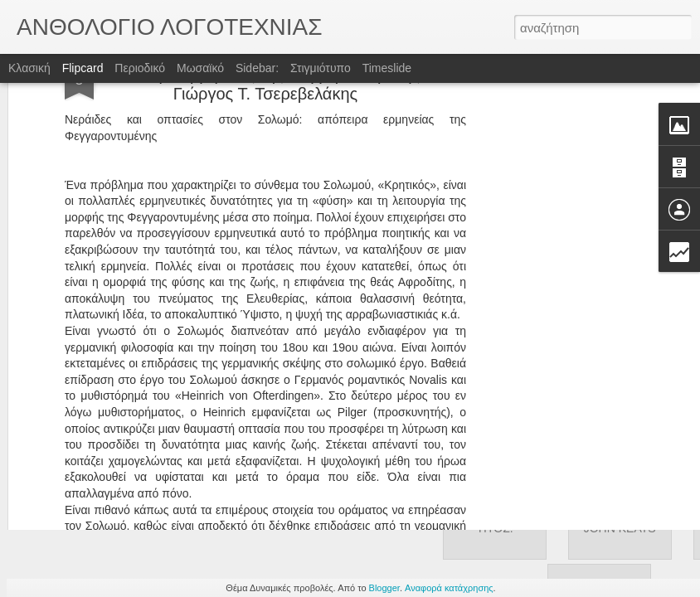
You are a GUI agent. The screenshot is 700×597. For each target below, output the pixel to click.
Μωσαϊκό (200, 68)
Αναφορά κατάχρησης (449, 588)
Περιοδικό (140, 68)
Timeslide (387, 68)
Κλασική (29, 68)
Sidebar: (257, 68)
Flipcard (83, 68)
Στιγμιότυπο (321, 68)
